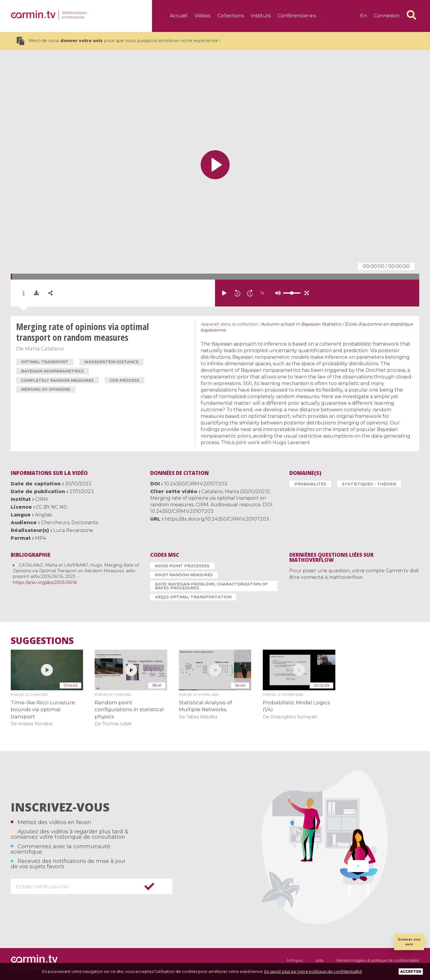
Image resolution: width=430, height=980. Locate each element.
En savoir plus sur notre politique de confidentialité (313, 971)
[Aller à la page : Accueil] (33, 14)
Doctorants (85, 523)
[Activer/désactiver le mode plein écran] (307, 293)
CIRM (41, 499)
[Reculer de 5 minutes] (237, 293)
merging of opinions (46, 389)
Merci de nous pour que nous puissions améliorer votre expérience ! (118, 41)
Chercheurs (55, 523)
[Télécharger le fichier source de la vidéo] (36, 293)
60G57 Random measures (184, 575)
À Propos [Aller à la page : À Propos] (295, 960)
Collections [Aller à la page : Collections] (231, 16)
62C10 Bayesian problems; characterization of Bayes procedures (211, 586)
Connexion (387, 16)
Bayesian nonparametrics (52, 371)
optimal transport (45, 362)
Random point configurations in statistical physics (129, 710)
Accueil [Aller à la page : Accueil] (179, 16)
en (363, 16)
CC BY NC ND (52, 507)
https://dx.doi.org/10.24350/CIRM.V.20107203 (217, 519)
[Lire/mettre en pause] (224, 293)
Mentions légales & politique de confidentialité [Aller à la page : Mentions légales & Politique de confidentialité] (378, 960)
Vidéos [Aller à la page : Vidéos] (202, 16)
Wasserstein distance (111, 362)
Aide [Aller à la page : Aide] (320, 960)
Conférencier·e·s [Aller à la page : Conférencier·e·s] (297, 16)
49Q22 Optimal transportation (193, 597)
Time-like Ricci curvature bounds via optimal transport (43, 710)
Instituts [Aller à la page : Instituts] (261, 16)
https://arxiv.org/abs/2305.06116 (45, 582)
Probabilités (310, 484)
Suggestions (42, 641)
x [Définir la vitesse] (262, 293)
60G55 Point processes (182, 566)
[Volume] (292, 293)
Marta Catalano (44, 349)
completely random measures (57, 380)
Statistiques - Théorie (369, 484)
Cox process (125, 380)
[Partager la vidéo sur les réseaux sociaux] (50, 293)
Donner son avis (409, 942)
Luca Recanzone (73, 530)
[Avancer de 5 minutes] (250, 293)
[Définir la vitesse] (277, 293)
